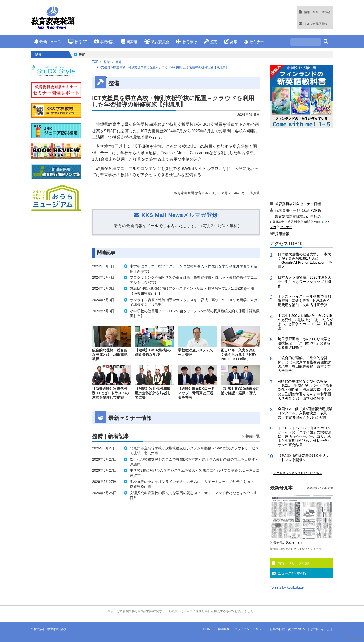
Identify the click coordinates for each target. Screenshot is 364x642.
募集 (231, 42)
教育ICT (78, 42)
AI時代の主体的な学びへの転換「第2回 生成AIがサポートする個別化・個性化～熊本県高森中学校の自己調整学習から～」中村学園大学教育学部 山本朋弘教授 (305, 390)
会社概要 (223, 629)
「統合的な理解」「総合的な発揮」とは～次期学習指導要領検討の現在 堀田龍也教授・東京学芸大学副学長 (304, 364)
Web (317, 222)
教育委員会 (157, 42)
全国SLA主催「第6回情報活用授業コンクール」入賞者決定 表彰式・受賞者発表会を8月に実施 (305, 413)
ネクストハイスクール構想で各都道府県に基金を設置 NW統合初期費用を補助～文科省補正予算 (304, 301)
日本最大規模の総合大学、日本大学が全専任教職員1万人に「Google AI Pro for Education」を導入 (305, 260)
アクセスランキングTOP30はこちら (298, 473)
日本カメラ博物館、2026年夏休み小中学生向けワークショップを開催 (305, 282)
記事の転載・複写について (288, 629)
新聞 (307, 222)
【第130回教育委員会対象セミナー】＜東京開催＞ (304, 458)
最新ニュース (48, 42)
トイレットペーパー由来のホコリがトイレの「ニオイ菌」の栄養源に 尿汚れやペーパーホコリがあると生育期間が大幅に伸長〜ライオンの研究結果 (304, 436)
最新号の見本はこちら (288, 543)
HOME (208, 629)
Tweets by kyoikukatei (287, 587)
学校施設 (104, 42)
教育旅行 (186, 42)
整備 (210, 42)
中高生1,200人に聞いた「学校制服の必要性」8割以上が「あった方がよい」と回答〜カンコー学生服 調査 (305, 322)
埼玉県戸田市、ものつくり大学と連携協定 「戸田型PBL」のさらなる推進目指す (304, 343)
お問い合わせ (320, 629)
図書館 (129, 42)
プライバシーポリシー (249, 629)
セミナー (254, 42)
